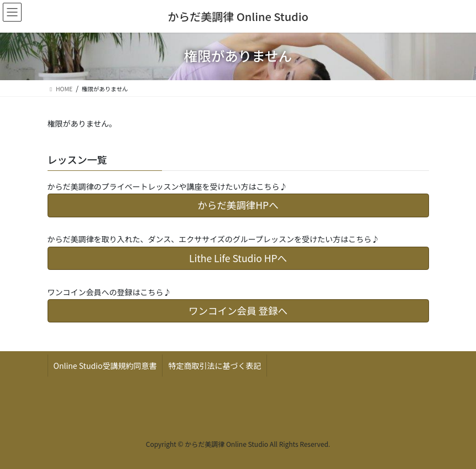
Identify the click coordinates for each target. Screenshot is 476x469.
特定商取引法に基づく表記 (215, 366)
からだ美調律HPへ (238, 205)
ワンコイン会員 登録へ (238, 311)
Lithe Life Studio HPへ (238, 258)
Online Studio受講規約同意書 (105, 366)
